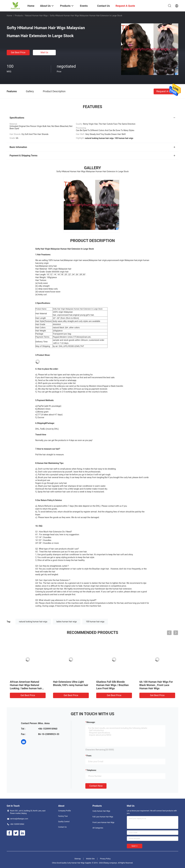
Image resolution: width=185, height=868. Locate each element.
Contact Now (96, 786)
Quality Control (64, 822)
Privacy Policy (105, 859)
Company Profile (64, 811)
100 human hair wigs (95, 622)
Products (19, 16)
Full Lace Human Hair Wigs (103, 817)
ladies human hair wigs (67, 622)
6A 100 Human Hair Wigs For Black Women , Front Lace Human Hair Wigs (156, 685)
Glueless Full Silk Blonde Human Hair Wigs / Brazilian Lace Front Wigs (112, 685)
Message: (91, 722)
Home (9, 16)
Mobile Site (90, 859)
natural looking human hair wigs (33, 622)
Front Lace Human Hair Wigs (103, 822)
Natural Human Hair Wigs (36, 16)
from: (89, 756)
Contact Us (62, 827)
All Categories (98, 828)
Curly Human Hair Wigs (101, 811)
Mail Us (44, 52)
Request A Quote (166, 91)
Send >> (135, 846)
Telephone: (91, 770)
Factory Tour (63, 816)
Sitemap (78, 859)
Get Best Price (18, 52)
